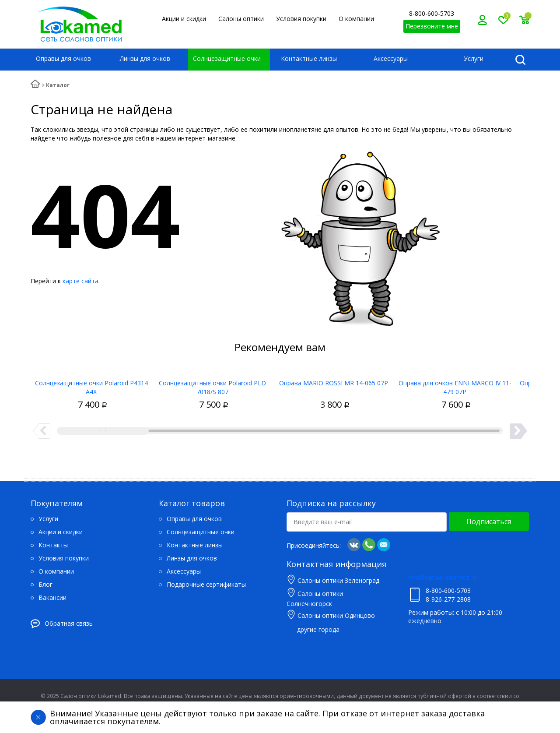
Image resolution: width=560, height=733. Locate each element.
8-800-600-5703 (432, 13)
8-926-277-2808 (448, 599)
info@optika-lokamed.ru (442, 577)
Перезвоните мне (432, 26)
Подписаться (489, 522)
